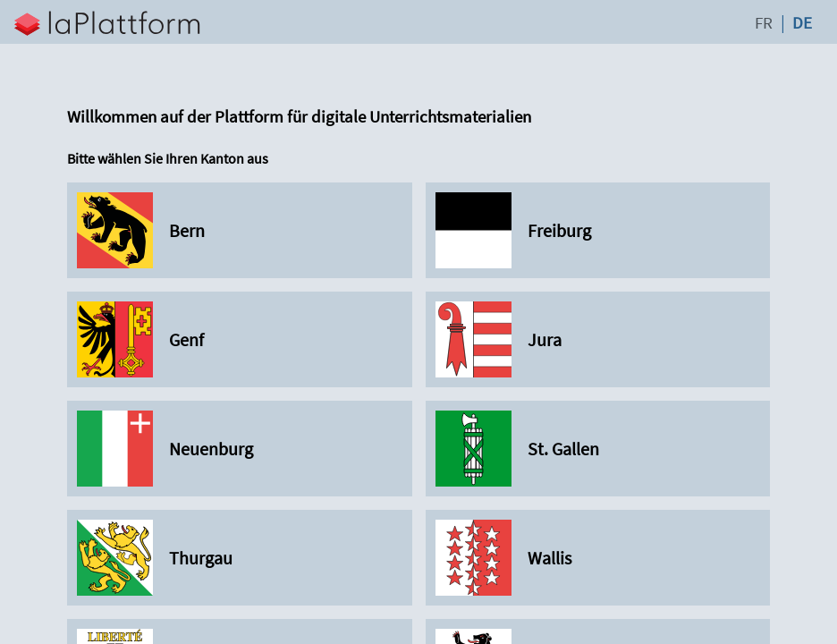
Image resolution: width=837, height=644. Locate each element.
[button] (373, 22)
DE (802, 22)
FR (764, 22)
